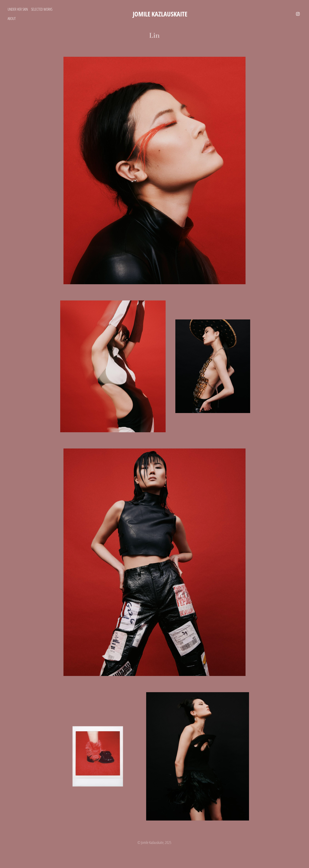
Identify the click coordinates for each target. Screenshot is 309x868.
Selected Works (42, 9)
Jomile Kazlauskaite (160, 14)
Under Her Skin (18, 9)
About (12, 19)
